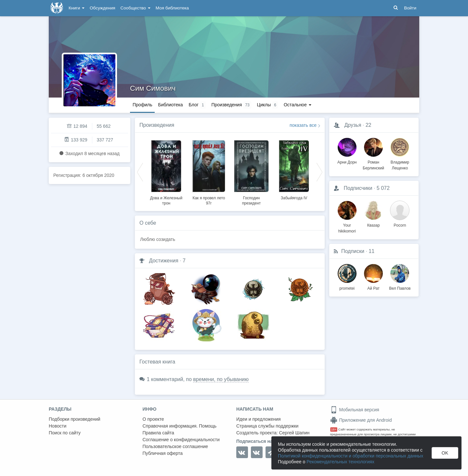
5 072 (383, 188)
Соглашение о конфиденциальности (181, 440)
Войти (410, 8)
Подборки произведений (75, 419)
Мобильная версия (355, 410)
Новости (58, 426)
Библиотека (170, 105)
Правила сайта (158, 433)
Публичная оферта (163, 453)
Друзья (353, 125)
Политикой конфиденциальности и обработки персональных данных (351, 456)
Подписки (353, 251)
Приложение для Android (361, 420)
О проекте (153, 419)
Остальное (298, 105)
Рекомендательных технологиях (340, 462)
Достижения (163, 261)
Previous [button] (140, 172)
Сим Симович (153, 88)
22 (369, 125)
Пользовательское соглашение (175, 446)
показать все (303, 125)
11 (371, 251)
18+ (334, 429)
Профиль (142, 105)
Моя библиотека (172, 8)
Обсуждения (102, 8)
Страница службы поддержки (267, 426)
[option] (166, 172)
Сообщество (136, 8)
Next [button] (319, 172)
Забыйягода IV (294, 198)
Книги (77, 8)
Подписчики (358, 188)
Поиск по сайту (65, 433)
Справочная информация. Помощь (180, 426)
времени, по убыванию (221, 379)
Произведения (157, 125)
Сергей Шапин (294, 433)
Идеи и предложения (259, 419)
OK (445, 453)
